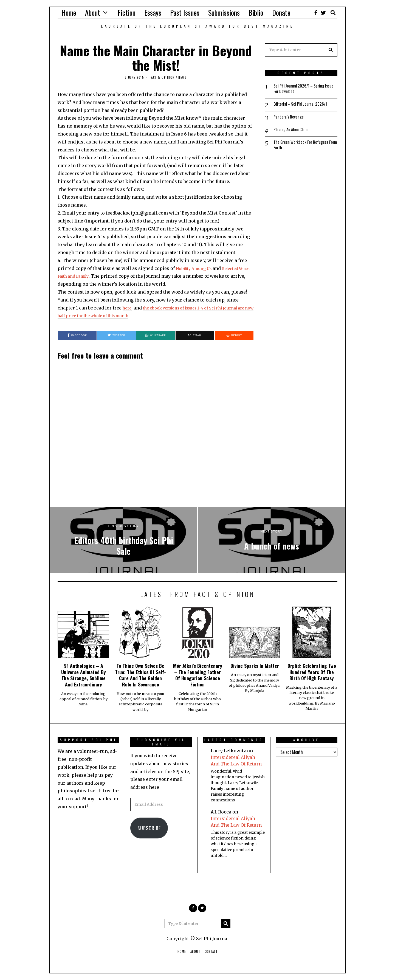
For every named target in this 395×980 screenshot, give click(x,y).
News (182, 77)
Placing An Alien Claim (292, 131)
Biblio (256, 12)
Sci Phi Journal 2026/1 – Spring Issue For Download (301, 89)
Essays (153, 12)
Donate (281, 12)
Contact (211, 951)
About (93, 12)
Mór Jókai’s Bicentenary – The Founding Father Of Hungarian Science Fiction (198, 675)
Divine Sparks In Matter (255, 666)
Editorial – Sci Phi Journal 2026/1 (302, 105)
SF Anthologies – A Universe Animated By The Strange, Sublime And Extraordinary (84, 675)
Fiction (127, 12)
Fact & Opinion (162, 77)
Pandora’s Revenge (289, 118)
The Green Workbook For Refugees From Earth (303, 147)
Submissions (224, 12)
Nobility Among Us (197, 268)
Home (69, 12)
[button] (331, 50)
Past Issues (185, 12)
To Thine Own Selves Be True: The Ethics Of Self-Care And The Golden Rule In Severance (141, 675)
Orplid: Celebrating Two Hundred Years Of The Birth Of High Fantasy (312, 672)
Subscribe (149, 828)
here (128, 308)
